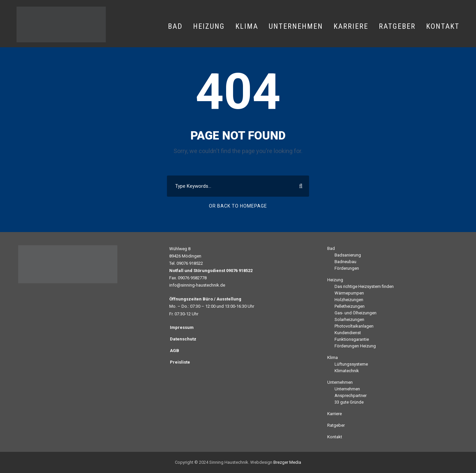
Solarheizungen (349, 319)
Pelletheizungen (350, 306)
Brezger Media (287, 462)
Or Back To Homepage (238, 206)
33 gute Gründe (349, 402)
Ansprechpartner (351, 395)
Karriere (351, 26)
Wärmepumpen (349, 293)
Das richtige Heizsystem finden (364, 286)
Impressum (182, 327)
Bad (175, 26)
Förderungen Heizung (355, 346)
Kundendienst (348, 333)
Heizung (209, 26)
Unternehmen (296, 26)
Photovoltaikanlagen (354, 326)
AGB (175, 351)
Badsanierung (348, 255)
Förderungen (347, 268)
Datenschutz (183, 339)
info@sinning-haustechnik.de (197, 285)
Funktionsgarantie (352, 339)
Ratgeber (397, 26)
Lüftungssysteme (351, 364)
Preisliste (180, 362)
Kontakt (443, 26)
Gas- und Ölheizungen (356, 313)
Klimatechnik (347, 371)
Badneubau (345, 262)
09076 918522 (190, 263)
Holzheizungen (349, 300)
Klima (247, 26)
